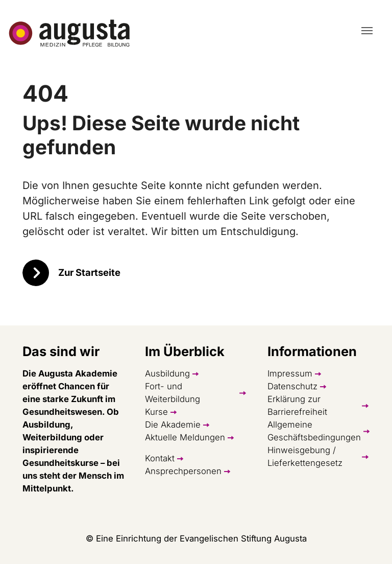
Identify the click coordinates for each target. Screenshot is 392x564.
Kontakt (160, 458)
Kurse (156, 412)
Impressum (290, 373)
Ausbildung (167, 373)
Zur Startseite (89, 272)
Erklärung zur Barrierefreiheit (297, 405)
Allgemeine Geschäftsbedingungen (314, 431)
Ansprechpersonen (183, 471)
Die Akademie (173, 425)
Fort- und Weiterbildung (173, 393)
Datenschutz (292, 386)
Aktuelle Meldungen (185, 437)
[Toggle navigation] (367, 31)
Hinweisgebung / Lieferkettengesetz (305, 456)
